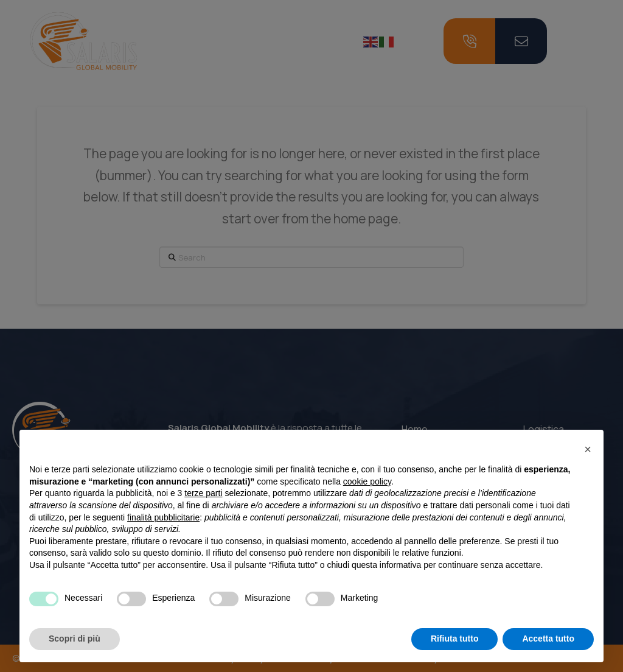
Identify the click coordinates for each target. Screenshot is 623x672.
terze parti (203, 493)
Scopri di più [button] (75, 639)
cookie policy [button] (367, 481)
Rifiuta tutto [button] (455, 639)
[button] (588, 449)
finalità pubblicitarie (163, 517)
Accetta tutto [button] (548, 639)
